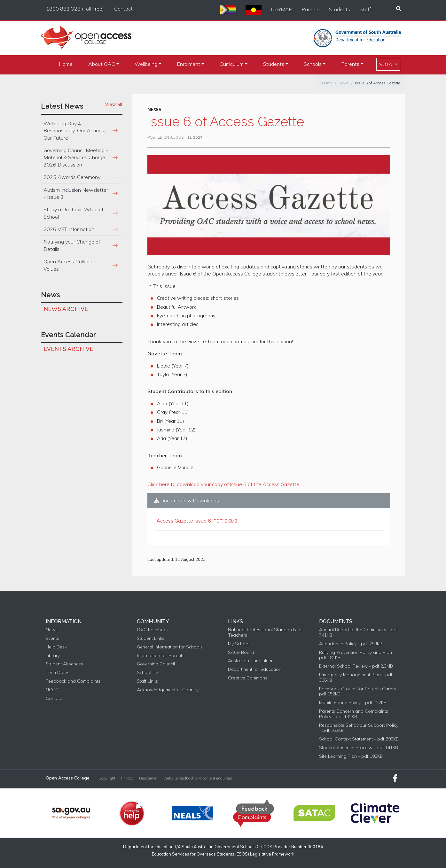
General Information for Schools (170, 647)
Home (66, 64)
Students (340, 9)
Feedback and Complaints (73, 681)
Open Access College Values (68, 265)
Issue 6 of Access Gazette (378, 83)
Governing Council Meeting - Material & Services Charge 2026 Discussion (76, 157)
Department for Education (255, 669)
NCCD (52, 690)
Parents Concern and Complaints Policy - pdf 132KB (354, 714)
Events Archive (68, 349)
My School (239, 644)
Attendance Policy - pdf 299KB (351, 644)
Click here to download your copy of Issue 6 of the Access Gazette (223, 484)
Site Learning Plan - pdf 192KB (351, 756)
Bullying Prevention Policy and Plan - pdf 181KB (357, 655)
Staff (365, 9)
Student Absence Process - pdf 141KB (359, 748)
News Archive (66, 309)
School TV (148, 673)
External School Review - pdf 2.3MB (356, 666)
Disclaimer (148, 778)
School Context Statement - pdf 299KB (359, 739)
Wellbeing (146, 64)
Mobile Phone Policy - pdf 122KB (353, 703)
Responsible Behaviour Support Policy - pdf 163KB (359, 728)
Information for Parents (161, 656)
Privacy (127, 778)
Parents (311, 9)
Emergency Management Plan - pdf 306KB (356, 678)
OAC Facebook (153, 630)
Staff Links (147, 681)
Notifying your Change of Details (72, 245)
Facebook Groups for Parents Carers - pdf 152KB (359, 692)
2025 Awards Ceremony (72, 177)
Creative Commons (248, 678)
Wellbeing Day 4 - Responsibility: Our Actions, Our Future (74, 131)
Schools (313, 64)
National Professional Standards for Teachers (266, 632)
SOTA (386, 64)
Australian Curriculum (250, 661)
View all (114, 105)
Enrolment (188, 64)
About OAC (102, 64)
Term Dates (58, 673)
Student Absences (64, 664)
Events (52, 638)
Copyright (107, 778)
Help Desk (56, 647)
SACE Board (241, 652)
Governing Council (156, 664)
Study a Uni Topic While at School (74, 213)
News (344, 83)
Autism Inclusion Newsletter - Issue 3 (76, 193)
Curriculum (232, 64)
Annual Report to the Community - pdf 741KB (358, 632)
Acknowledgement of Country (168, 690)
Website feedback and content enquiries (198, 778)
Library (53, 656)
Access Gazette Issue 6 (184, 521)
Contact (123, 9)
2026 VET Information (69, 229)
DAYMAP (282, 9)
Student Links (151, 638)
